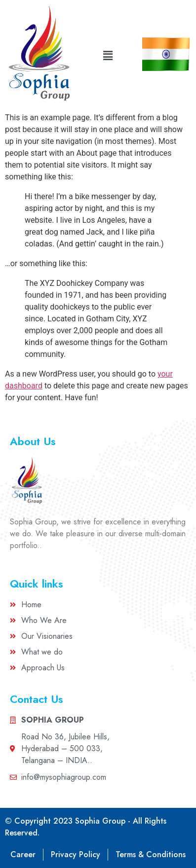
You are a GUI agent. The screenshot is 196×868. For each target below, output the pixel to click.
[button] (108, 56)
